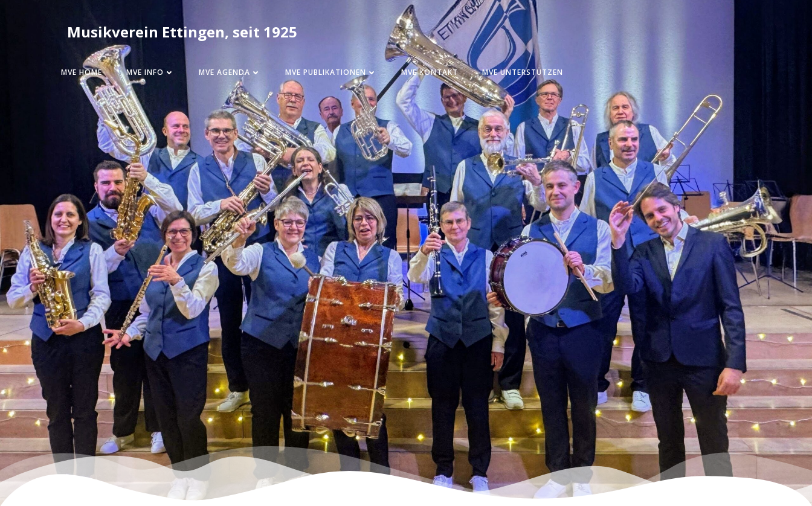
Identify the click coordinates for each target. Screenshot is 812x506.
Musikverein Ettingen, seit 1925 (182, 32)
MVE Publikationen (331, 72)
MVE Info (150, 72)
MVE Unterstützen (523, 72)
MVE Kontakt (430, 72)
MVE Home (82, 72)
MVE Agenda (230, 72)
